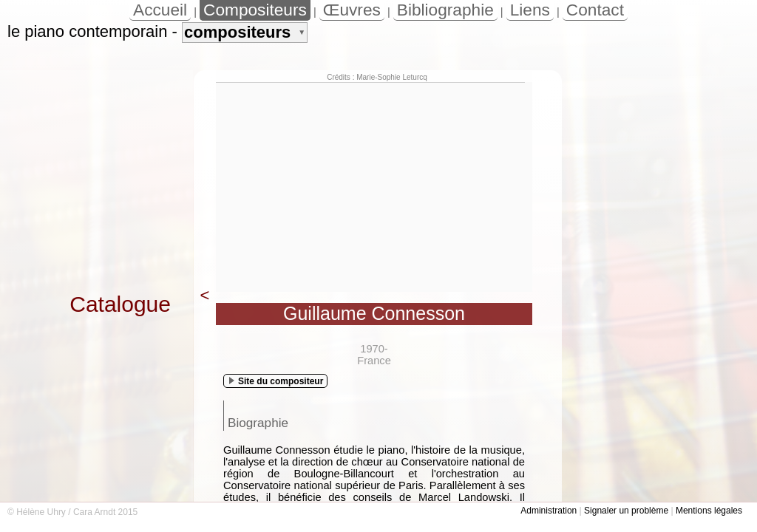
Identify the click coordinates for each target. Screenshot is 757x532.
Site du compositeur (276, 381)
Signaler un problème (626, 511)
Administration (549, 511)
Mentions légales (709, 511)
